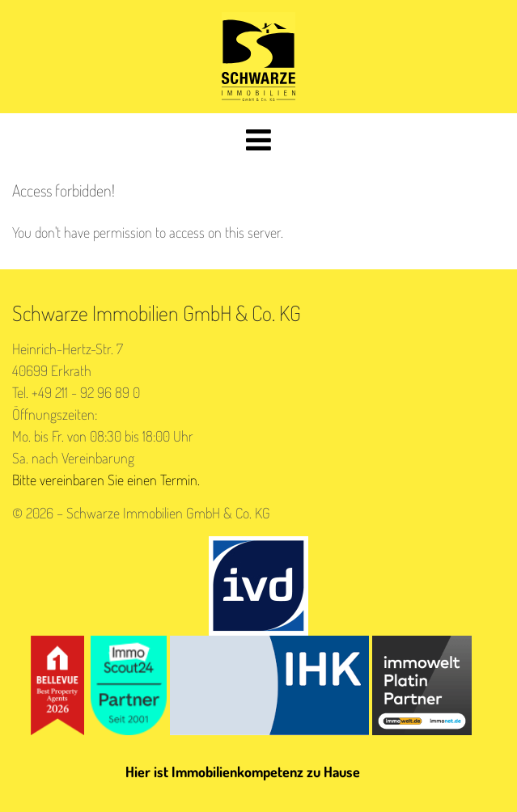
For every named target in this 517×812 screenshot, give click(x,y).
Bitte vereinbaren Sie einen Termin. (106, 480)
